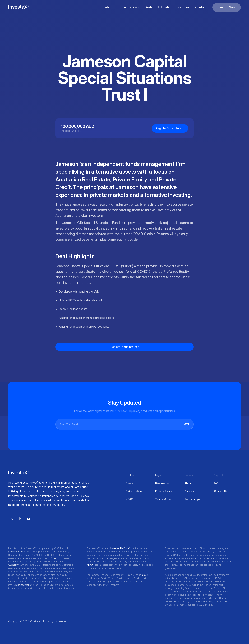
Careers (189, 491)
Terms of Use (163, 499)
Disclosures (162, 483)
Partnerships (192, 499)
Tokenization (134, 491)
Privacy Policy (164, 491)
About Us (190, 483)
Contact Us (221, 491)
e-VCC (130, 499)
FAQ (216, 483)
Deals (129, 483)
